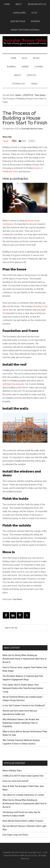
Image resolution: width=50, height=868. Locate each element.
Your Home (17, 599)
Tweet (5, 141)
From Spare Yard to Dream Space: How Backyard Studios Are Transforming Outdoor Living (23, 688)
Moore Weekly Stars (12, 771)
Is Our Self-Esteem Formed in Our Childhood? (24, 706)
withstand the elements (13, 384)
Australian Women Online (25, 41)
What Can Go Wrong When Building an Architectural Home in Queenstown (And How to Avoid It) (25, 659)
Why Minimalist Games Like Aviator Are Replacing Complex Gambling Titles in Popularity (21, 723)
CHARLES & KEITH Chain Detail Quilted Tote (23, 776)
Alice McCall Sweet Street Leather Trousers (23, 821)
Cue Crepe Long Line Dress (15, 835)
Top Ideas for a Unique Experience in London (23, 795)
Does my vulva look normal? (16, 781)
